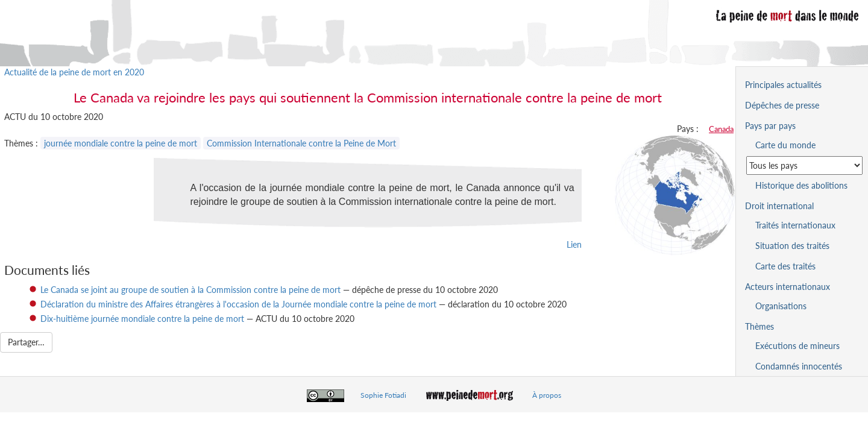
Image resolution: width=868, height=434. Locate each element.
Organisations (781, 306)
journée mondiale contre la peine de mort (121, 143)
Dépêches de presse (782, 105)
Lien (574, 244)
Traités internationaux (795, 225)
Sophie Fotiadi (383, 395)
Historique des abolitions (801, 185)
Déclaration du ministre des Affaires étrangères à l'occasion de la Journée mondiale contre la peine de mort (238, 304)
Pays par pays (770, 126)
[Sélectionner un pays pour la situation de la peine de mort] (804, 165)
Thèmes (759, 326)
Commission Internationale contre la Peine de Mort (301, 143)
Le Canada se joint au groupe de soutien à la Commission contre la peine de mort (190, 290)
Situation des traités (792, 246)
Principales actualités (783, 85)
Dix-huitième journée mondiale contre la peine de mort (142, 319)
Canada (721, 129)
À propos (547, 395)
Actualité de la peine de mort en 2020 (74, 72)
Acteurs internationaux (788, 287)
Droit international (779, 206)
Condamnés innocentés (799, 366)
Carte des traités (785, 266)
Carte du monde (785, 145)
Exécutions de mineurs (797, 346)
